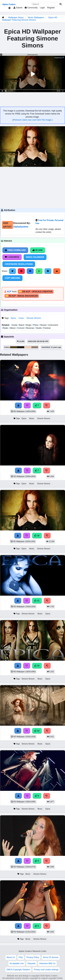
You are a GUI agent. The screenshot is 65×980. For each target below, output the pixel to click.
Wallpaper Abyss (16, 17)
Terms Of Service (51, 957)
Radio (5, 328)
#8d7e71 (35, 347)
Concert (21, 328)
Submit (18, 8)
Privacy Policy (33, 957)
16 (37, 536)
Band (21, 325)
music (21, 318)
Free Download (15, 250)
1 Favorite (12, 257)
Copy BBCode (12, 278)
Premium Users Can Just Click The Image (32, 120)
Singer (28, 325)
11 (37, 601)
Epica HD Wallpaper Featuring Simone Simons (30, 19)
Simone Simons (34, 318)
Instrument (53, 325)
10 (37, 666)
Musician (30, 328)
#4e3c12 (14, 347)
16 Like (38, 250)
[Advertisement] (33, 187)
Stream (43, 325)
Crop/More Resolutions (19, 264)
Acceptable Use (17, 963)
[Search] (61, 4)
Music (32, 418)
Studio (39, 328)
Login (42, 8)
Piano (36, 325)
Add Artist (7, 225)
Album (13, 328)
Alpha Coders (9, 4)
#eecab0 (28, 347)
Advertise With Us (47, 963)
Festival (46, 328)
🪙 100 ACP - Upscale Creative (36, 292)
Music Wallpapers (36, 17)
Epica (13, 318)
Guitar (14, 325)
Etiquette (31, 963)
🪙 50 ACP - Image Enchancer (22, 296)
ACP (9, 292)
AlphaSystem (21, 227)
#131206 (21, 347)
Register (51, 8)
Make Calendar (35, 257)
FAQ (21, 957)
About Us (11, 957)
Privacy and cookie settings (46, 970)
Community (31, 8)
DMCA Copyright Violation (18, 970)
